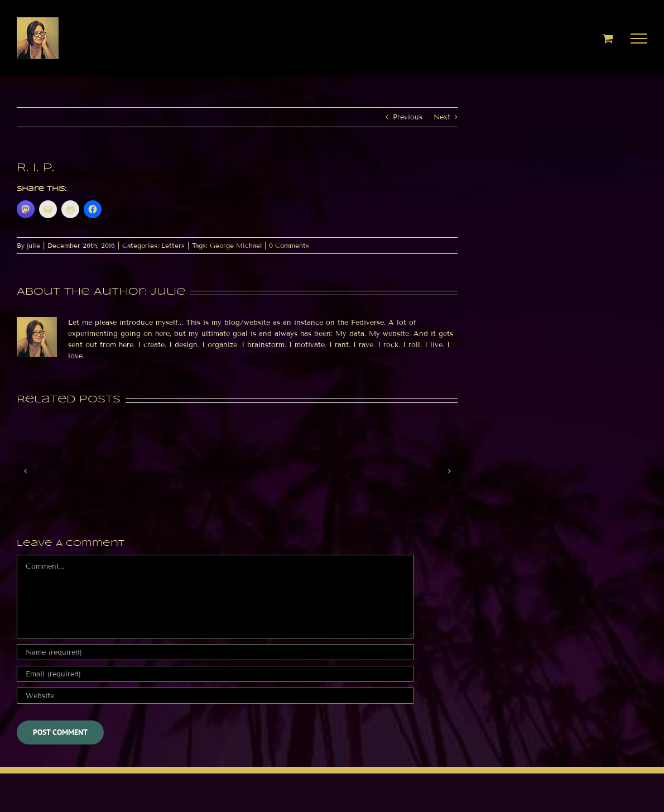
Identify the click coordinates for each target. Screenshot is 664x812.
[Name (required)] (215, 652)
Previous (408, 117)
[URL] (215, 696)
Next (442, 117)
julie (33, 245)
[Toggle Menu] (639, 39)
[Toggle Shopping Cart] (608, 38)
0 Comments (289, 245)
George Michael (236, 245)
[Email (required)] (215, 674)
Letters (173, 245)
